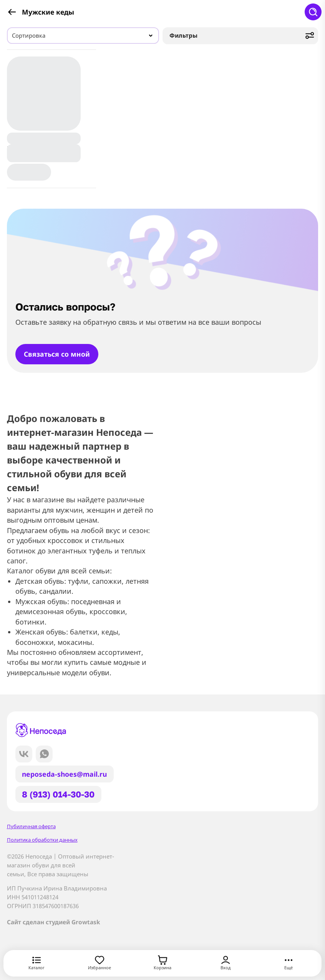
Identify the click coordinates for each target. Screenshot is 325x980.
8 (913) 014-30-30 (58, 794)
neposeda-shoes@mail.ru (64, 774)
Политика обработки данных (42, 840)
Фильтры (242, 35)
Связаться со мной (57, 354)
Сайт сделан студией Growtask (54, 922)
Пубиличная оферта (31, 826)
